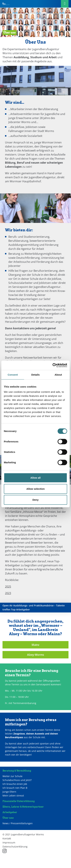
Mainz (35, 645)
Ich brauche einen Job (15, 784)
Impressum (9, 842)
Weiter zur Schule (12, 776)
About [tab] (58, 375)
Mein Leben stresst (13, 796)
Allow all (36, 478)
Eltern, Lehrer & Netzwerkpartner (23, 807)
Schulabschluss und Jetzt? (17, 780)
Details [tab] (35, 375)
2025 (8, 587)
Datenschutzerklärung (15, 847)
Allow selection (35, 489)
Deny (36, 500)
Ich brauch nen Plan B (15, 788)
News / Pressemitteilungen (18, 823)
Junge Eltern (9, 792)
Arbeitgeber (10, 812)
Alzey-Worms (36, 655)
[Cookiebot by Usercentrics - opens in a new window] (52, 365)
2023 (8, 593)
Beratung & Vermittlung (17, 771)
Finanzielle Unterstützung (19, 801)
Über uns (8, 818)
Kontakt (7, 838)
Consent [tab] (13, 375)
